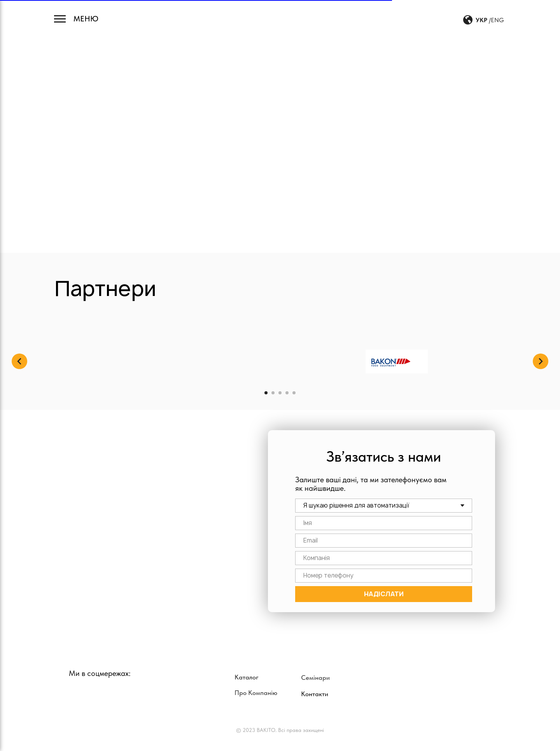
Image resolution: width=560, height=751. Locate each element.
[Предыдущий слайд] (19, 361)
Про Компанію (256, 693)
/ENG (496, 20)
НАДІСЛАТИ (384, 594)
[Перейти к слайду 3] (280, 393)
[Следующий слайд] (541, 361)
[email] (384, 541)
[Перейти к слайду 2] (273, 393)
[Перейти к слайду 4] (287, 393)
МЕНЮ (86, 19)
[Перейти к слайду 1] (266, 393)
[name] (384, 523)
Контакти (315, 694)
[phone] (384, 576)
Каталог (247, 677)
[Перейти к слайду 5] (294, 393)
